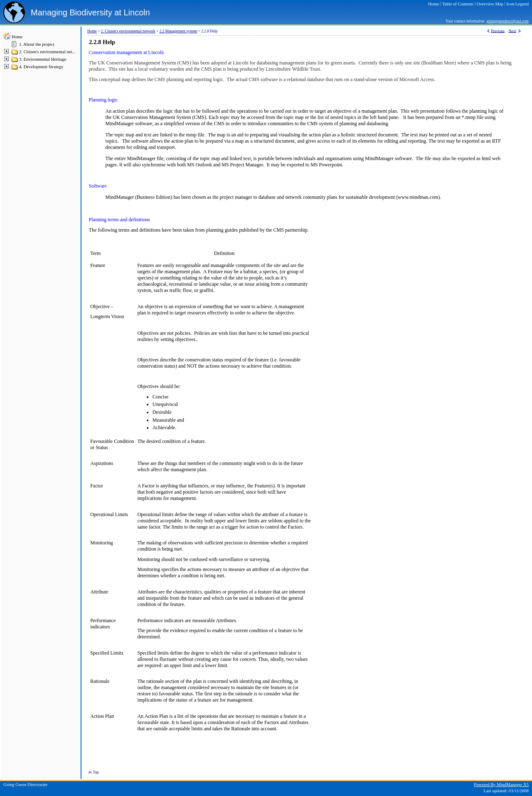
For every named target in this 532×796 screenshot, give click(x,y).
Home (17, 37)
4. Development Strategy (41, 67)
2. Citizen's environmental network (128, 31)
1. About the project (37, 44)
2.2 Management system (178, 31)
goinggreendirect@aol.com (507, 21)
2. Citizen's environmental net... (47, 52)
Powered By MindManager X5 (501, 785)
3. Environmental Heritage (43, 59)
